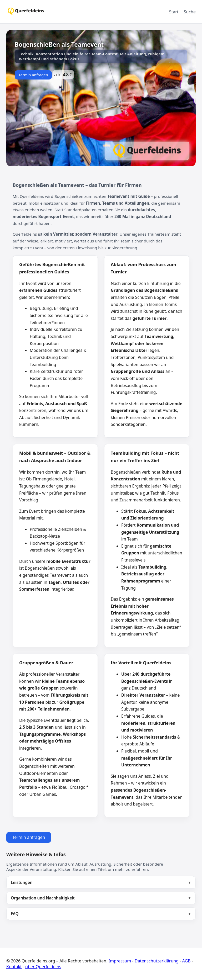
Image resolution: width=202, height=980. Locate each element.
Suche (190, 12)
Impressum (120, 961)
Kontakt (14, 967)
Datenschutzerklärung (157, 961)
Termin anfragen (33, 75)
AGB (186, 961)
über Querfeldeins (43, 967)
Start (174, 12)
